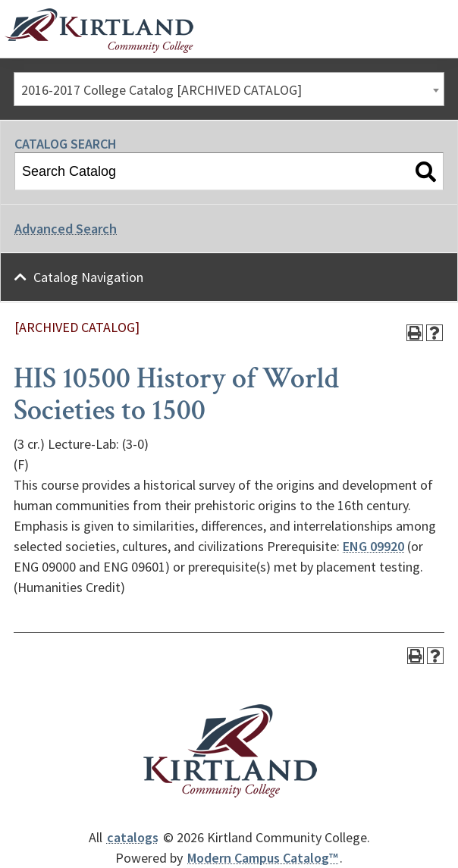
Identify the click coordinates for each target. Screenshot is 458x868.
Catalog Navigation (88, 277)
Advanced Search (66, 229)
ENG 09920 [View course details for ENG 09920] (373, 546)
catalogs (133, 837)
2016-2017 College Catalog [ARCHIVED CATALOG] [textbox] (162, 90)
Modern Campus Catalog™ (263, 858)
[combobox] (229, 89)
